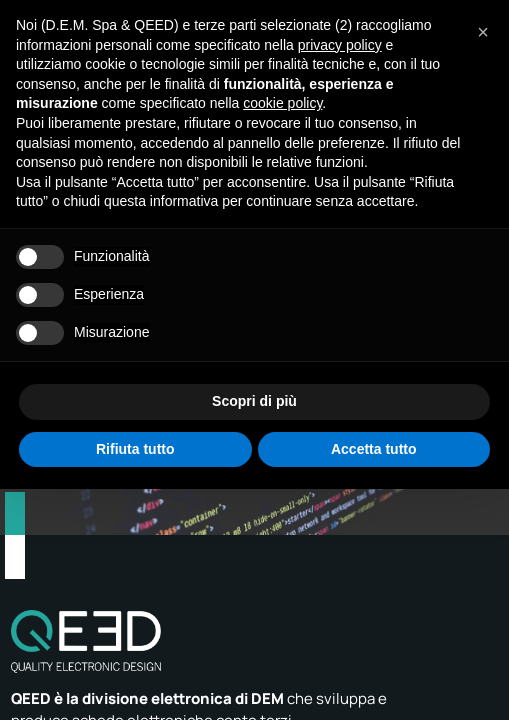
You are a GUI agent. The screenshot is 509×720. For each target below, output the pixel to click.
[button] (483, 32)
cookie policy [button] (282, 103)
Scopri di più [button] (254, 401)
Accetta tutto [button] (374, 449)
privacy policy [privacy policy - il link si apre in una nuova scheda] (340, 45)
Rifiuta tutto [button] (135, 449)
